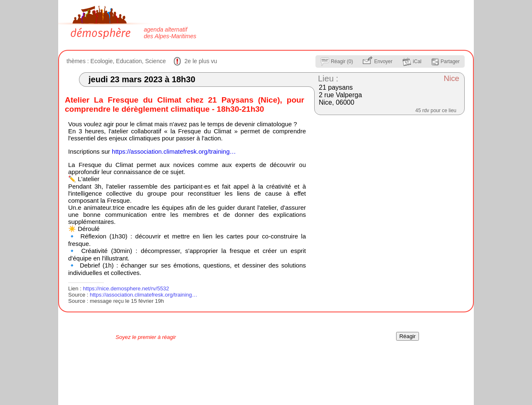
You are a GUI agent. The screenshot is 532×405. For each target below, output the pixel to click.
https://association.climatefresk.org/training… (174, 151)
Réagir (408, 336)
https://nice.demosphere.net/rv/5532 (126, 288)
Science (155, 61)
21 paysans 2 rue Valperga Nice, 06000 (340, 95)
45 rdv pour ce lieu (436, 110)
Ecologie (102, 61)
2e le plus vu (201, 61)
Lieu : (328, 79)
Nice (452, 78)
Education (129, 61)
